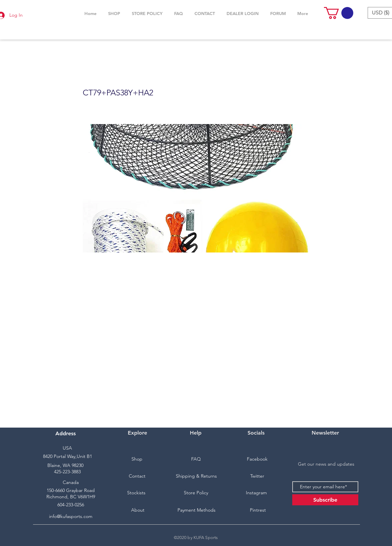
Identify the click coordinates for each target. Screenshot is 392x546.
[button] (114, 13)
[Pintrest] (258, 510)
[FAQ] (196, 459)
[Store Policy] (196, 493)
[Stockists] (136, 493)
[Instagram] (257, 493)
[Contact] (137, 476)
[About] (138, 510)
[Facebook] (257, 459)
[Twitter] (257, 476)
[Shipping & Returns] (197, 476)
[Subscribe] (325, 500)
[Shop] (137, 459)
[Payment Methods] (197, 510)
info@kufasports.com (71, 516)
